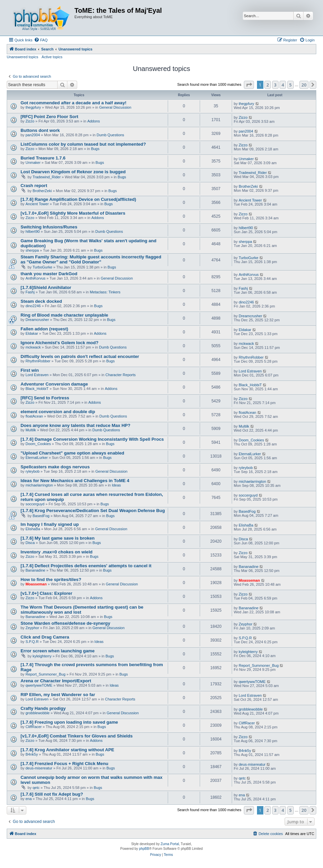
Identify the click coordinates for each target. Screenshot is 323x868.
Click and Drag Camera (45, 637)
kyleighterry (42, 656)
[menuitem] (41, 40)
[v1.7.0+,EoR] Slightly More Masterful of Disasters (73, 213)
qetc (36, 788)
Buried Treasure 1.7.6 (43, 158)
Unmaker (33, 162)
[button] (249, 85)
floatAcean (34, 416)
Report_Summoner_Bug (46, 674)
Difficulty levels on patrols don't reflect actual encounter (80, 356)
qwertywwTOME (39, 685)
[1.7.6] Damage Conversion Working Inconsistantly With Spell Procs (92, 439)
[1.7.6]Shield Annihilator (46, 287)
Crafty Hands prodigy (43, 708)
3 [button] (275, 85)
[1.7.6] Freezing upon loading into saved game (69, 722)
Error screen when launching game (58, 651)
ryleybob (33, 471)
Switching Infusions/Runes (49, 227)
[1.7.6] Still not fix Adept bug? (52, 794)
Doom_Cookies (38, 444)
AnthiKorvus (36, 278)
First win (30, 370)
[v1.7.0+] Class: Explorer (46, 593)
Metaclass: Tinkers (105, 292)
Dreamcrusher (37, 320)
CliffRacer (34, 727)
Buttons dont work (40, 130)
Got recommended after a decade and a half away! (73, 103)
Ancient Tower (37, 204)
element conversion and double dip (58, 412)
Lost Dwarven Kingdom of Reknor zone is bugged (73, 172)
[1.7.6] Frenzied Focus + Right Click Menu (64, 764)
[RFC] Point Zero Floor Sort (49, 117)
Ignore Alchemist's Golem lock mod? (59, 343)
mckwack (33, 347)
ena (29, 799)
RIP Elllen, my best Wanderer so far (58, 695)
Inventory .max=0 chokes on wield (57, 552)
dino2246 (33, 306)
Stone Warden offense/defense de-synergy (65, 623)
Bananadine (36, 570)
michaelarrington (39, 485)
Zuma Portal (170, 844)
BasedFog (41, 516)
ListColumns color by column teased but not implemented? (83, 144)
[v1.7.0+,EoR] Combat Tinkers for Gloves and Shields (77, 736)
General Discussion (115, 107)
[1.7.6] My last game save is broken (58, 538)
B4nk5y (32, 754)
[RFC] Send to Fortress (45, 398)
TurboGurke (42, 267)
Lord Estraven (37, 375)
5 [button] (290, 85)
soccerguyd (35, 504)
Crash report (34, 186)
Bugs (95, 149)
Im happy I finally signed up (50, 524)
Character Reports (121, 375)
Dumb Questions (110, 135)
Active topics (52, 57)
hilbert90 (33, 231)
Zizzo (30, 121)
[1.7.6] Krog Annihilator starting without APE (67, 750)
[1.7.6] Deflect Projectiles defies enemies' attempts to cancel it (86, 566)
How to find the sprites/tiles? (51, 580)
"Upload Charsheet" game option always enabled (72, 453)
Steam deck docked (41, 301)
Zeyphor (32, 628)
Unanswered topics (23, 57)
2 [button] (268, 85)
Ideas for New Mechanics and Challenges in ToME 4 (75, 481)
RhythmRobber (38, 361)
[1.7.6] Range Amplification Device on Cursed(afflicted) (78, 199)
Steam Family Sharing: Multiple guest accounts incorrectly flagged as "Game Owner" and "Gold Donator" (91, 259)
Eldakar (32, 333)
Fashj (30, 292)
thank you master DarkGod (49, 274)
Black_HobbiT (37, 389)
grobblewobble (38, 713)
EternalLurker (37, 458)
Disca (30, 543)
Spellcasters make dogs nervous (55, 467)
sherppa (32, 250)
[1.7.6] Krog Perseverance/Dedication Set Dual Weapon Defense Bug (93, 511)
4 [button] (283, 85)
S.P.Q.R (32, 642)
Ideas (116, 485)
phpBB (144, 849)
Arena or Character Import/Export (56, 681)
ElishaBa (33, 529)
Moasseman (36, 584)
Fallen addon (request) (44, 329)
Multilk (31, 430)
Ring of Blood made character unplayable (64, 315)
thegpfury (33, 107)
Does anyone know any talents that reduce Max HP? (75, 425)
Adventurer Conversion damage (54, 384)
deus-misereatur (39, 768)
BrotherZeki (42, 191)
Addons (93, 121)
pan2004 (33, 135)
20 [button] (304, 85)
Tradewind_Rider (47, 177)
